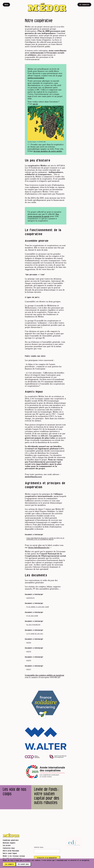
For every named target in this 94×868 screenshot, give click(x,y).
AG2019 (29, 652)
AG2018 (29, 661)
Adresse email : (39, 847)
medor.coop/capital (36, 78)
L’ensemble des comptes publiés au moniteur (45, 675)
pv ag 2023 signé (32, 616)
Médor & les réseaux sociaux (14, 856)
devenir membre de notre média (48, 151)
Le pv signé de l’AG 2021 (35, 634)
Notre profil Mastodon (11, 851)
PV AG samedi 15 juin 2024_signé (38, 607)
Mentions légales (9, 843)
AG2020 (29, 643)
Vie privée (7, 846)
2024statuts (30, 598)
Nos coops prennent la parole (43, 215)
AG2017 (29, 669)
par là (35, 104)
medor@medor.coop (33, 476)
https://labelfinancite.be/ (39, 547)
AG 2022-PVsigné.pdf (33, 625)
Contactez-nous (9, 848)
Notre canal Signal (10, 853)
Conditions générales (11, 840)
